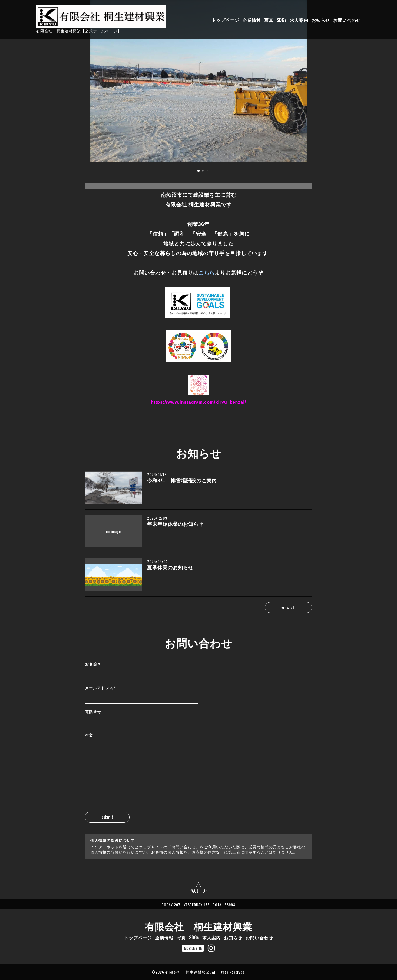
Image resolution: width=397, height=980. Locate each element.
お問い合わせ (347, 20)
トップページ (226, 20)
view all (288, 607)
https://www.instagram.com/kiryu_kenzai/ (199, 402)
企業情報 (252, 20)
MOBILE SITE (193, 948)
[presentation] (126, 801)
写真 (269, 20)
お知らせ (321, 20)
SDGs (282, 20)
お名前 (92, 665)
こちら (207, 273)
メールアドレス (101, 688)
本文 (89, 735)
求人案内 (299, 20)
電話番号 (93, 712)
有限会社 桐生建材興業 (199, 926)
